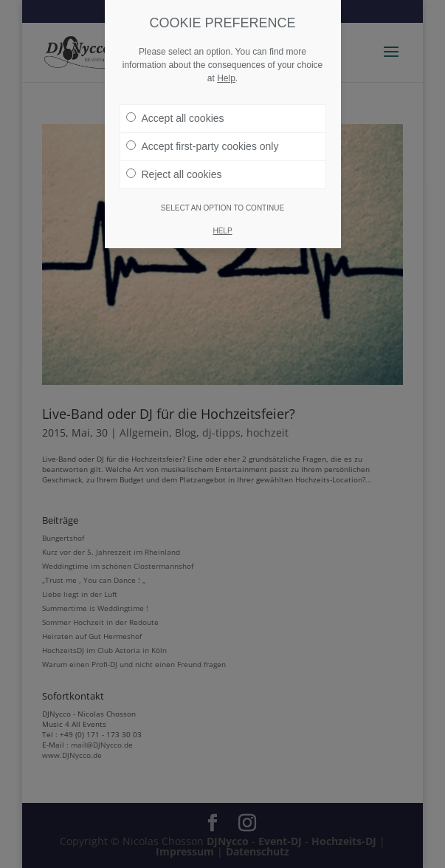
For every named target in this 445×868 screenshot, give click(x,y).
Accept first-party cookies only (203, 146)
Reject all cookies (174, 174)
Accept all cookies (175, 118)
